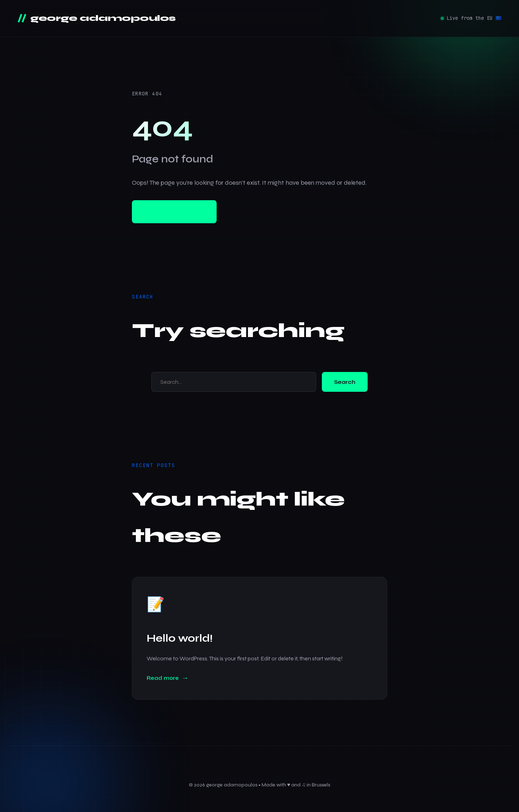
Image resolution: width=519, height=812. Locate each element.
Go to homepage (174, 212)
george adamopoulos (102, 18)
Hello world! (180, 638)
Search (345, 382)
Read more (163, 678)
